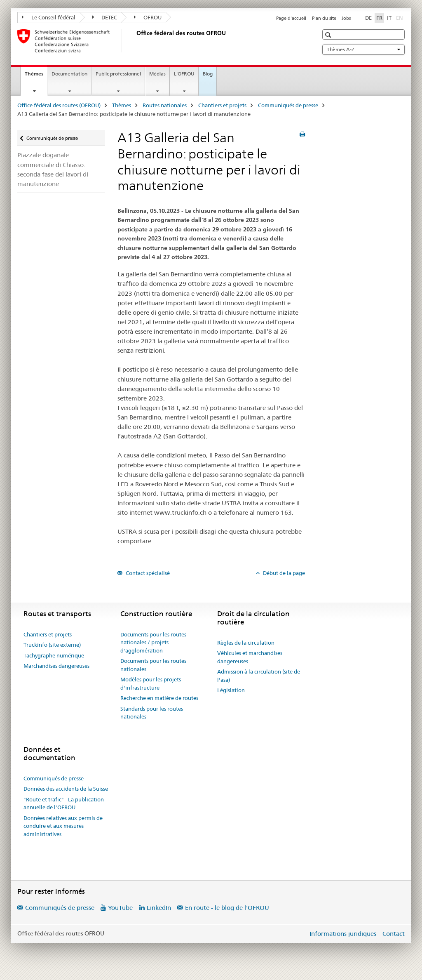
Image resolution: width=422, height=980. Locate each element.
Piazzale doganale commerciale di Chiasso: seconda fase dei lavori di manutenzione (53, 169)
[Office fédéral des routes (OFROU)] (135, 41)
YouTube (120, 908)
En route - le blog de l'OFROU (227, 908)
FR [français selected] (379, 18)
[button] (329, 35)
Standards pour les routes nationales (152, 713)
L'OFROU (184, 74)
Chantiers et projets (222, 105)
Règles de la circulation (246, 643)
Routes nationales (165, 105)
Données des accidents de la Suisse (66, 789)
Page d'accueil (291, 18)
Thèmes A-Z (363, 49)
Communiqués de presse (288, 105)
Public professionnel (118, 74)
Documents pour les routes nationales (153, 665)
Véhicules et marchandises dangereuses (250, 657)
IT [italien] (389, 18)
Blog (208, 74)
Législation (231, 690)
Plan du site (324, 18)
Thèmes (36, 76)
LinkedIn (159, 908)
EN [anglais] (400, 17)
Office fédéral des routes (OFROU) (59, 105)
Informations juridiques (343, 934)
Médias (157, 74)
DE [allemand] (368, 18)
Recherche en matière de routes (159, 698)
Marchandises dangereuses (56, 666)
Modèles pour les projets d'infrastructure (151, 683)
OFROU (148, 17)
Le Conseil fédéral (49, 17)
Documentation (69, 74)
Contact (394, 934)
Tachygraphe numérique (54, 655)
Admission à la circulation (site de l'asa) (259, 676)
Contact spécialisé (147, 573)
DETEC (105, 17)
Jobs (346, 18)
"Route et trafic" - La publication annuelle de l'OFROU (64, 803)
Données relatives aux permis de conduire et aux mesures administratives (63, 826)
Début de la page (283, 573)
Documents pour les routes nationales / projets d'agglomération (153, 642)
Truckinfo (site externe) (52, 645)
